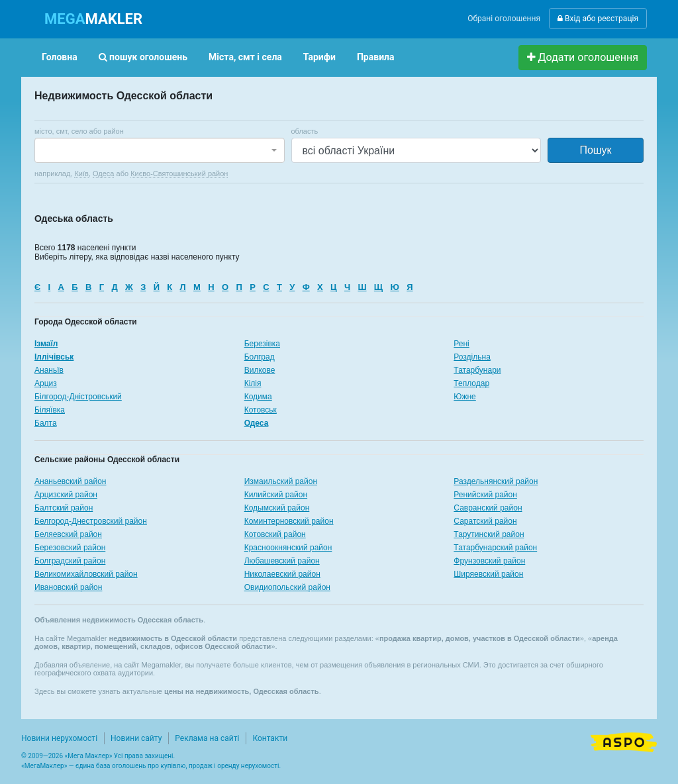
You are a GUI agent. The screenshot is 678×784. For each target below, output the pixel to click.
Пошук (595, 150)
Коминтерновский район (289, 521)
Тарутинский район (489, 534)
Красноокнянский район (288, 548)
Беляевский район (68, 534)
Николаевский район (282, 574)
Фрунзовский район (489, 561)
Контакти (270, 738)
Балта (46, 423)
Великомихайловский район (86, 574)
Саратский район (485, 521)
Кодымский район (277, 508)
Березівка (262, 344)
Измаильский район (281, 481)
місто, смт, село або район (79, 131)
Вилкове (260, 370)
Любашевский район (282, 561)
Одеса (103, 173)
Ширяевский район (488, 574)
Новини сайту (136, 738)
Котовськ (261, 410)
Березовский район (70, 548)
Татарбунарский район (495, 548)
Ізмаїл (46, 344)
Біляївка (50, 410)
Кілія (253, 383)
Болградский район (70, 561)
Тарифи (319, 57)
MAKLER (93, 19)
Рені (461, 344)
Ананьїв (49, 370)
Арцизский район (66, 495)
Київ (81, 173)
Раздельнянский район (496, 481)
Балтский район (64, 508)
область (305, 131)
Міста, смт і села (245, 57)
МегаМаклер (44, 766)
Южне (464, 397)
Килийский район (276, 495)
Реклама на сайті (207, 738)
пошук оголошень (143, 57)
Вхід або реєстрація (598, 19)
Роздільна (472, 357)
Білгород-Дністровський (78, 397)
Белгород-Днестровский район (91, 521)
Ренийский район (485, 495)
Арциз (46, 383)
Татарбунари (477, 370)
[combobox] (160, 150)
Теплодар (471, 383)
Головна (60, 57)
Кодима (258, 397)
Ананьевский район (70, 481)
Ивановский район (68, 587)
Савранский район (488, 508)
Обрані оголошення (504, 19)
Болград (260, 357)
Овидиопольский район (287, 587)
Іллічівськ (54, 357)
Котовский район (275, 534)
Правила (376, 57)
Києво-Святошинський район (179, 173)
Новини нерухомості (59, 738)
